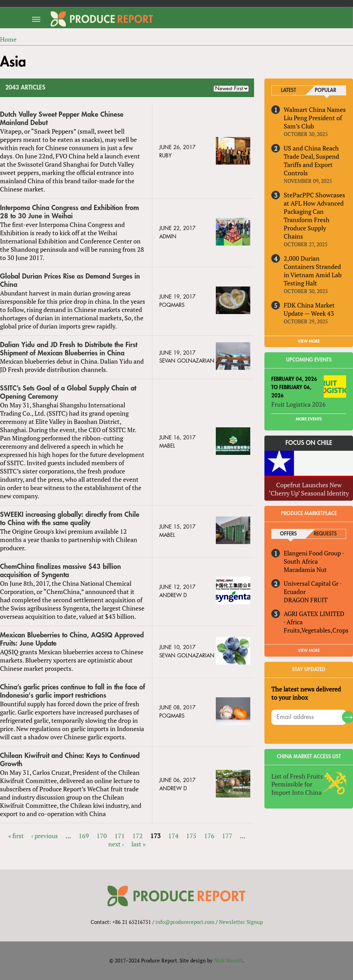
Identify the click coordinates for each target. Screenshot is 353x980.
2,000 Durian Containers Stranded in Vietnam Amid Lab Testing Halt (313, 271)
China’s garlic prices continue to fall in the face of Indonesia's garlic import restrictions (73, 691)
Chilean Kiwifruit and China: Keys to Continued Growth (70, 760)
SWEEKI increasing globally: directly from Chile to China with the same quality (70, 519)
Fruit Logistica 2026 (299, 404)
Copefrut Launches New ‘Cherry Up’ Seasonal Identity (309, 489)
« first (16, 836)
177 (227, 836)
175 (191, 836)
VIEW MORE (309, 341)
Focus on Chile (309, 443)
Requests (325, 534)
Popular (325, 90)
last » (138, 844)
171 (120, 836)
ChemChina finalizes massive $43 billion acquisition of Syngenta (60, 571)
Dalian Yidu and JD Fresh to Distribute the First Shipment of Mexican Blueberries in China (69, 349)
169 (84, 836)
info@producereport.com (185, 922)
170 (102, 836)
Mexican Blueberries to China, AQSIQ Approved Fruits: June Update (72, 639)
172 (138, 836)
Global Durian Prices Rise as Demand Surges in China (70, 280)
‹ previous (45, 836)
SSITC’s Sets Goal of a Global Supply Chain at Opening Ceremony (68, 393)
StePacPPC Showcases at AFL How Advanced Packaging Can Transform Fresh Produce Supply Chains (314, 216)
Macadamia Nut (305, 570)
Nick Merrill (228, 960)
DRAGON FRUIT (306, 600)
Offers (288, 534)
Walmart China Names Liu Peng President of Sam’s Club (315, 118)
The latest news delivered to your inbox (306, 693)
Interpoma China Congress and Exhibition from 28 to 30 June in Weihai (69, 212)
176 (209, 836)
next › (116, 844)
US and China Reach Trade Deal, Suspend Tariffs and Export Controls (311, 160)
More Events (309, 419)
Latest (289, 90)
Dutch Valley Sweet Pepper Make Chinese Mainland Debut (62, 119)
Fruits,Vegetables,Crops (316, 630)
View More (309, 650)
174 (173, 836)
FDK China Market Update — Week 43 (309, 309)
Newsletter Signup (241, 922)
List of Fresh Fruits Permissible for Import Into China (297, 784)
